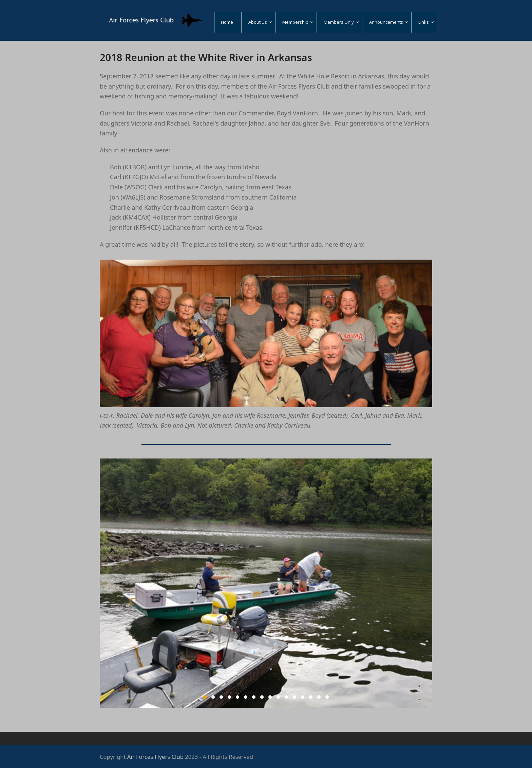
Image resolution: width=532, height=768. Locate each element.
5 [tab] (237, 697)
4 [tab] (229, 697)
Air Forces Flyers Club (155, 757)
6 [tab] (246, 697)
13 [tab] (303, 697)
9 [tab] (270, 697)
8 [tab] (262, 697)
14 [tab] (311, 697)
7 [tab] (254, 697)
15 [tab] (319, 697)
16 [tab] (327, 697)
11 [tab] (286, 697)
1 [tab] (205, 697)
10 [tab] (278, 697)
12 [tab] (294, 697)
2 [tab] (213, 697)
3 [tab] (221, 697)
